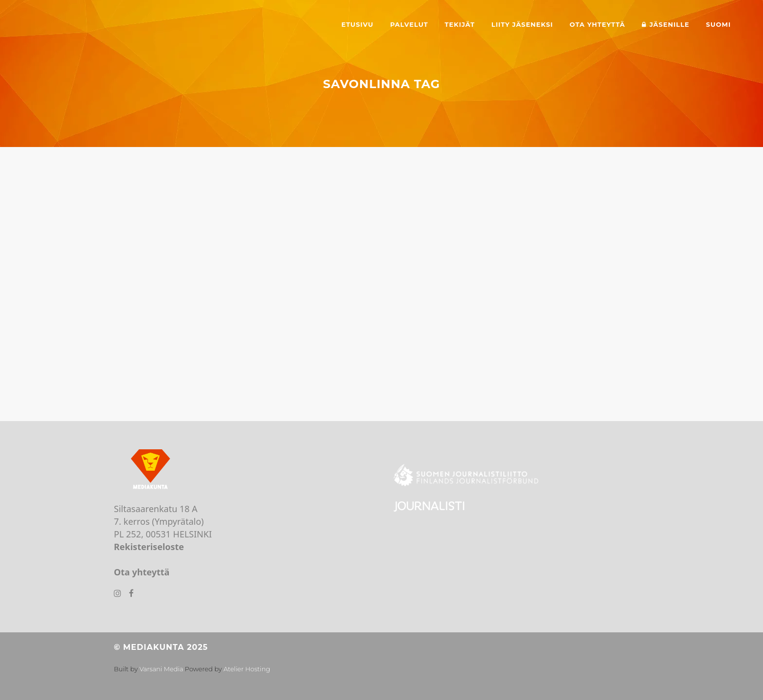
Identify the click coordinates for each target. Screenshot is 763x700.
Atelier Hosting (247, 669)
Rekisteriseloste (149, 547)
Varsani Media (161, 669)
